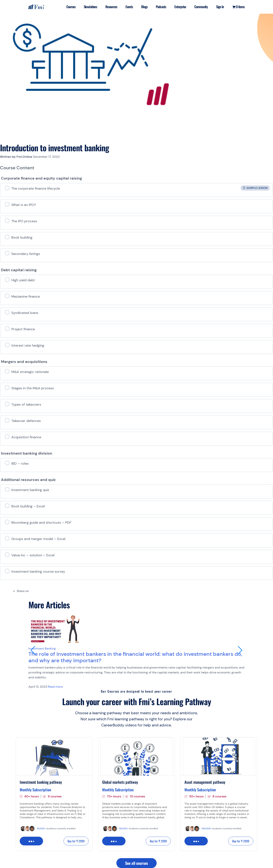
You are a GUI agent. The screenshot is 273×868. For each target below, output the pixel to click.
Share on (23, 591)
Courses (71, 7)
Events (129, 7)
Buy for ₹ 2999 (76, 841)
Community (201, 7)
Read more (55, 687)
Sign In (220, 7)
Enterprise (180, 7)
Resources (111, 7)
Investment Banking (42, 648)
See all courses (136, 863)
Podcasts (161, 7)
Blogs (144, 7)
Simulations (91, 7)
